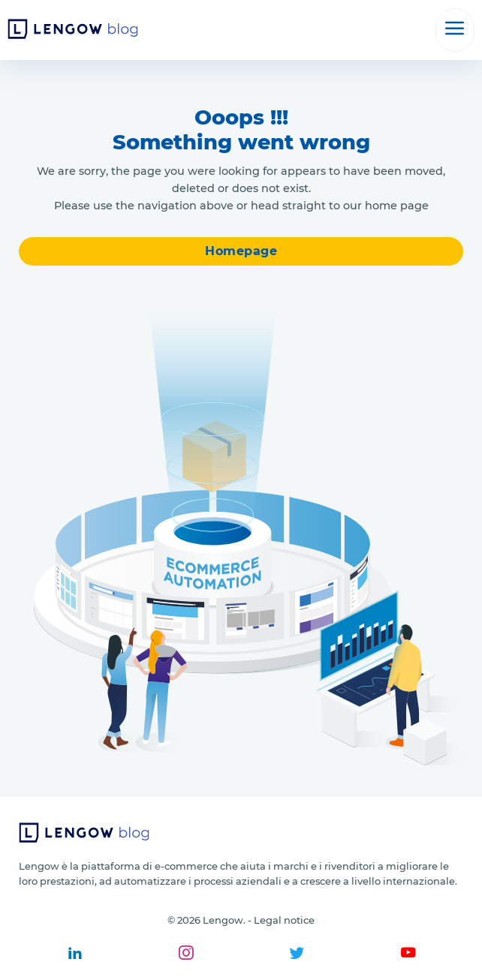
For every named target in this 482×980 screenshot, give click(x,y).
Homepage (241, 251)
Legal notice (284, 920)
